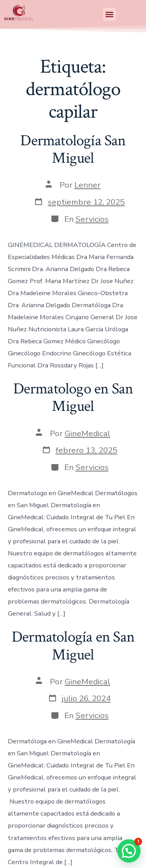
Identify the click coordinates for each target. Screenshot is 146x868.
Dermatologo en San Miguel (73, 398)
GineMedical (87, 433)
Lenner (87, 185)
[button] (110, 14)
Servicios (92, 219)
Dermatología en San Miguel (73, 646)
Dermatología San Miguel (73, 150)
